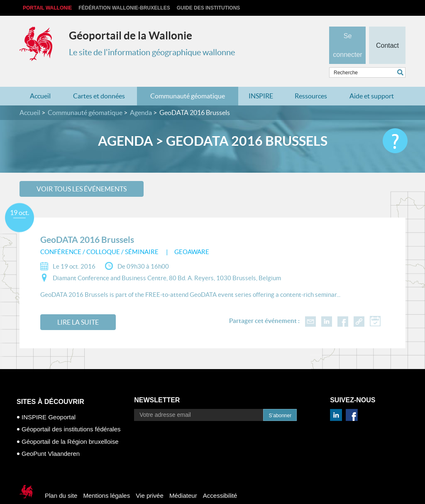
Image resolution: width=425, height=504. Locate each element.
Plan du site (61, 479)
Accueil (40, 80)
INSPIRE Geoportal (49, 401)
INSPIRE (261, 80)
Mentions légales (107, 479)
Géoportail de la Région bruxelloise (70, 425)
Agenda (141, 96)
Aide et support (372, 80)
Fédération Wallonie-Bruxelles (124, 8)
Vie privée (149, 479)
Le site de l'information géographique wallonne (152, 52)
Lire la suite (78, 306)
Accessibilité (220, 479)
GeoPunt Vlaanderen (51, 437)
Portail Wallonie (47, 8)
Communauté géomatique (188, 80)
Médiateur (183, 479)
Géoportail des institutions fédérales (71, 413)
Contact (387, 32)
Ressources (311, 80)
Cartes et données (99, 80)
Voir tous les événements (82, 172)
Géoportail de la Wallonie (131, 35)
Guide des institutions (209, 8)
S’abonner (280, 399)
